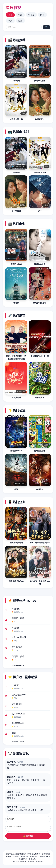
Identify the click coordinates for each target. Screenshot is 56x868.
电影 (20, 15)
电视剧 (31, 15)
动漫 (10, 21)
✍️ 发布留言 (28, 836)
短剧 (20, 21)
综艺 (42, 15)
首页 (10, 15)
